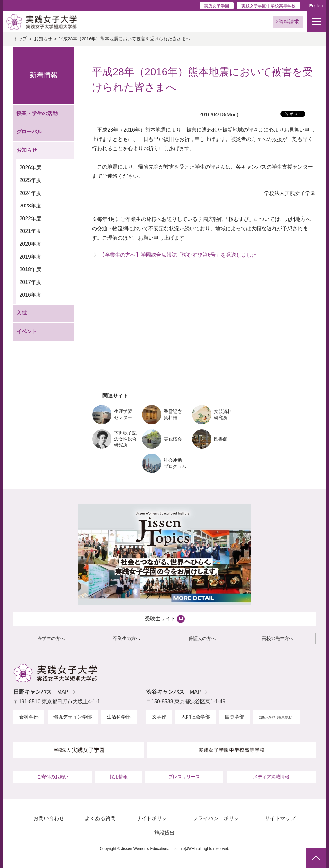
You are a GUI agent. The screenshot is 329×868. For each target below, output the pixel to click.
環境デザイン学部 (73, 717)
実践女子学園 (217, 6)
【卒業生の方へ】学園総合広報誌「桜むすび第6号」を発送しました (178, 255)
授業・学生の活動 (37, 113)
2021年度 (30, 231)
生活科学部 (119, 717)
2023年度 (30, 206)
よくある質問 (100, 818)
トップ (20, 39)
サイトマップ (280, 818)
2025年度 (30, 180)
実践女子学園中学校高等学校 (268, 6)
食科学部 (29, 717)
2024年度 (30, 193)
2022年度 (30, 219)
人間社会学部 (196, 717)
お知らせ (43, 39)
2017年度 (30, 282)
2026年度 (30, 167)
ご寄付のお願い (53, 777)
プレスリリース (184, 777)
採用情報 (119, 777)
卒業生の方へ (127, 638)
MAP (63, 692)
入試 (22, 313)
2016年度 (30, 295)
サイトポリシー (154, 818)
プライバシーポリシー (218, 818)
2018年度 (30, 269)
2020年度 (30, 244)
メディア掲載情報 (271, 777)
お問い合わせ (49, 818)
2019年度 (30, 257)
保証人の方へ (202, 638)
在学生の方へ (51, 638)
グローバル (29, 132)
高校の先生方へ (278, 638)
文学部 (159, 717)
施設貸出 (164, 833)
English (316, 6)
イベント (27, 331)
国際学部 (235, 717)
